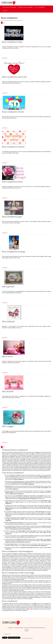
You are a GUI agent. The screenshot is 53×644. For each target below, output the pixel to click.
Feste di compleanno (40, 7)
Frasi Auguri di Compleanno (10, 7)
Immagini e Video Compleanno (25, 7)
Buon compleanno (19, 20)
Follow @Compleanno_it (27, 638)
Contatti (5, 11)
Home (2, 20)
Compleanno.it (7, 634)
